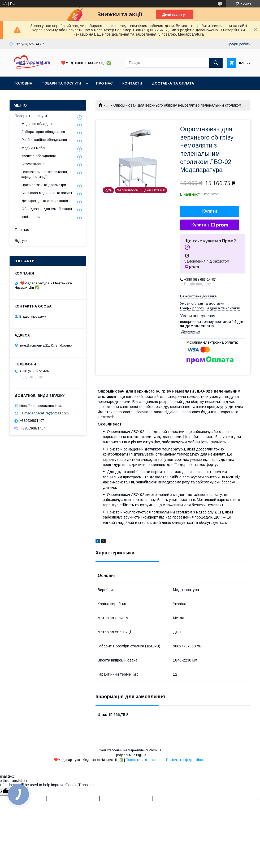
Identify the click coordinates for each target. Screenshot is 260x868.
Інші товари (31, 217)
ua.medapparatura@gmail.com (44, 413)
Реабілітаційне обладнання (44, 140)
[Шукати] (216, 63)
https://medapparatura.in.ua (41, 405)
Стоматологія (33, 164)
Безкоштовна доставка (198, 296)
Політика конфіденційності (186, 760)
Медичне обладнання (39, 124)
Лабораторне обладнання (43, 132)
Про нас (104, 83)
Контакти (132, 83)
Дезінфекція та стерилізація (45, 201)
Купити (210, 211)
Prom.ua (155, 750)
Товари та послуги (61, 83)
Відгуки (21, 241)
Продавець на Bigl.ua (130, 755)
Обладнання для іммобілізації (47, 209)
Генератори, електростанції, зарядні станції (45, 174)
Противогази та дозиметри (44, 185)
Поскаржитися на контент (145, 760)
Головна (23, 83)
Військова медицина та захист (47, 193)
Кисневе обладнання (39, 156)
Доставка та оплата (173, 83)
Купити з (210, 225)
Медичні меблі (33, 148)
